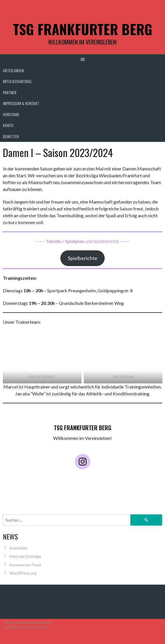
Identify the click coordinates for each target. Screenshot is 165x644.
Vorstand (11, 114)
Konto (8, 125)
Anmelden (19, 548)
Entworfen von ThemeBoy (26, 627)
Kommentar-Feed (25, 565)
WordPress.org (23, 573)
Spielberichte (83, 258)
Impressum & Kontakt (21, 103)
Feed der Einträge (25, 556)
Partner (10, 92)
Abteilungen (13, 70)
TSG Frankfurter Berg (83, 29)
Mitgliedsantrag (17, 81)
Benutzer (11, 136)
